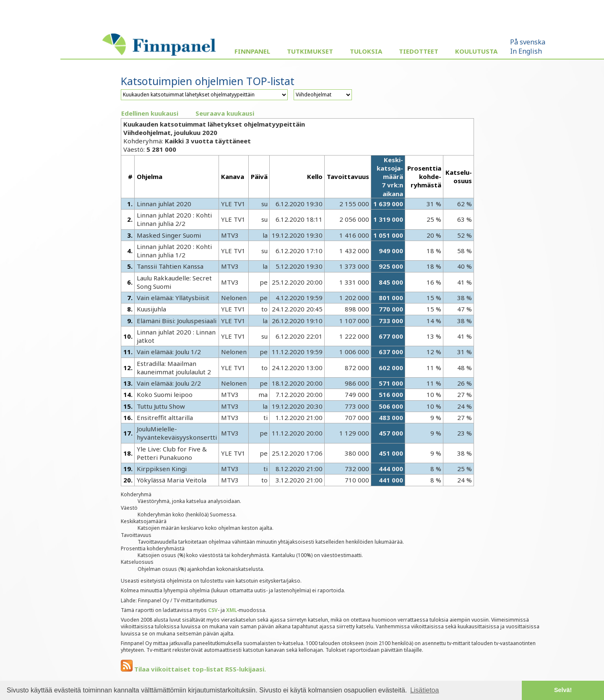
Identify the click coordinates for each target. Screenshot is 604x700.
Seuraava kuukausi (225, 113)
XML (232, 610)
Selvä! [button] (563, 690)
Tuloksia (366, 51)
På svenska (528, 42)
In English (526, 51)
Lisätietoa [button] (425, 690)
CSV (213, 610)
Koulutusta (476, 51)
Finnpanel (252, 51)
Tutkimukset (310, 51)
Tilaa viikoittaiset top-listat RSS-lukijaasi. (193, 669)
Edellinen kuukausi (150, 113)
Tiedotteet (419, 51)
